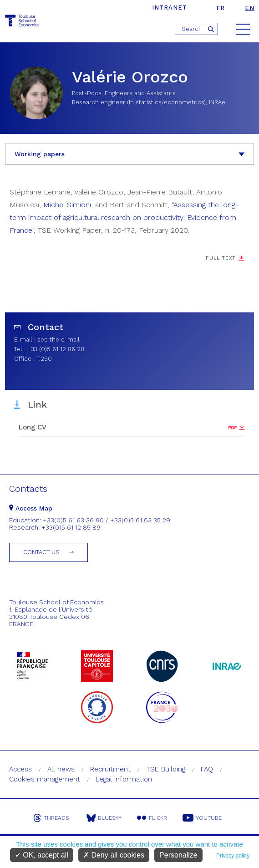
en (250, 8)
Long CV (33, 427)
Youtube (202, 818)
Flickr (152, 818)
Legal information (124, 779)
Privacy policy (233, 856)
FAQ (207, 769)
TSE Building (166, 769)
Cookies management (45, 779)
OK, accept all (42, 855)
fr (221, 8)
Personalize (178, 855)
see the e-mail (58, 340)
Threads (51, 818)
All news (61, 769)
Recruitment (110, 769)
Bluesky (104, 818)
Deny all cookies (114, 855)
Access (20, 769)
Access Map (31, 508)
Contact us (41, 552)
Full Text (221, 258)
